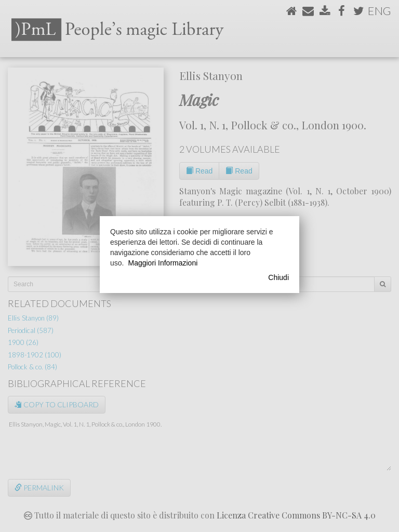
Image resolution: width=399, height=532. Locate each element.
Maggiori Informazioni (163, 263)
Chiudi (278, 277)
